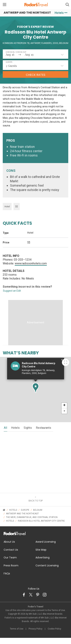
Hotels (61, 13)
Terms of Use (17, 629)
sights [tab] (28, 428)
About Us (9, 542)
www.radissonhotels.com (31, 263)
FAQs (7, 573)
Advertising (43, 557)
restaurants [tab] (44, 428)
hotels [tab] (15, 428)
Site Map (41, 550)
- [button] (64, 411)
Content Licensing (47, 565)
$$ (17, 207)
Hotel (7, 207)
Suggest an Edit (12, 291)
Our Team (10, 557)
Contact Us (11, 550)
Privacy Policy (35, 629)
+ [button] (64, 406)
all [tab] (5, 428)
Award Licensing (46, 542)
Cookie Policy (54, 629)
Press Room (11, 565)
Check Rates (36, 75)
